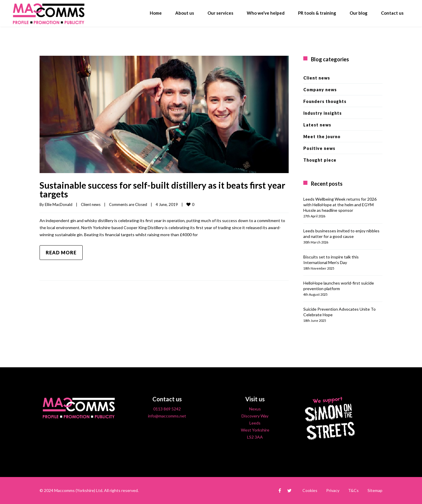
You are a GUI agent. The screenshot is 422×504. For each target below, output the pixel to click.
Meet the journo (322, 137)
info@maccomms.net (167, 416)
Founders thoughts (325, 101)
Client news (91, 204)
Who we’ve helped (266, 13)
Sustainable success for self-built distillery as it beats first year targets (162, 190)
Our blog (359, 13)
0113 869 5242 (167, 409)
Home (156, 13)
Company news (320, 90)
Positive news (319, 148)
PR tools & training (317, 13)
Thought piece (320, 160)
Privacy (333, 490)
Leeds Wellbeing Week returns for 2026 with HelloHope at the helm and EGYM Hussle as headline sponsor (340, 205)
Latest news (317, 125)
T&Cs (353, 490)
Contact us (392, 13)
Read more (61, 252)
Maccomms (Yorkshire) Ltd (78, 490)
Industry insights (323, 113)
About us (185, 13)
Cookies (310, 490)
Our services (220, 13)
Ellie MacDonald (59, 204)
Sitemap (375, 490)
